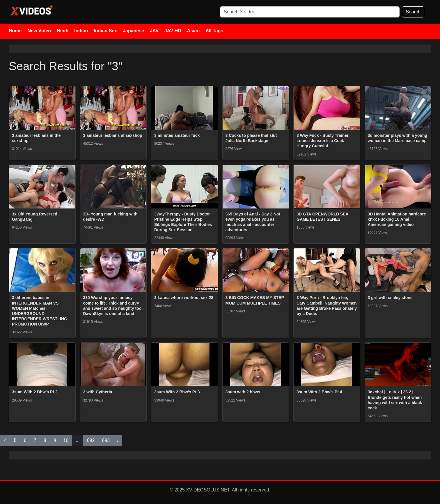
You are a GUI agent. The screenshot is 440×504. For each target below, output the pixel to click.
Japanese (133, 31)
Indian (81, 31)
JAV (154, 31)
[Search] (310, 12)
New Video (39, 31)
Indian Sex (105, 31)
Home (15, 31)
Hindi (63, 31)
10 (66, 440)
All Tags (214, 31)
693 (106, 440)
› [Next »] (118, 440)
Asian (194, 31)
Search (413, 12)
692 (91, 440)
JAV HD (173, 31)
